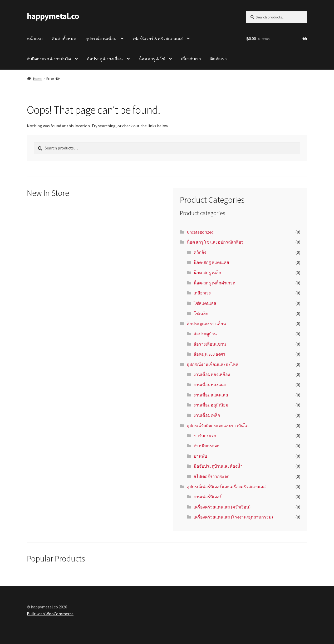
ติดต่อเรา (218, 59)
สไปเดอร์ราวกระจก (212, 476)
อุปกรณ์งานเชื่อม (101, 38)
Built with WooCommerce (50, 614)
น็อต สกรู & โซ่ (152, 59)
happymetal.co (53, 16)
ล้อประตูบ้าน (205, 334)
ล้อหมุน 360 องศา (209, 354)
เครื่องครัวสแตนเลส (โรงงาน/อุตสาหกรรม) (233, 517)
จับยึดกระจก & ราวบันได (49, 59)
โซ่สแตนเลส (205, 303)
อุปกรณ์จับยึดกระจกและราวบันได (218, 425)
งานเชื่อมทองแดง (210, 385)
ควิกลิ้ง (200, 252)
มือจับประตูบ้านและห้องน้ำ (218, 466)
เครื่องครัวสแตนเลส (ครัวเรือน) (222, 507)
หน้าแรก (35, 38)
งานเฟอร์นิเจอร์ (208, 497)
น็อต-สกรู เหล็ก (207, 273)
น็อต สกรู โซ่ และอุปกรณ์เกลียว (215, 242)
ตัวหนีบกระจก (207, 446)
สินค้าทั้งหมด (64, 38)
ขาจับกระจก (205, 435)
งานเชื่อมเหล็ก (207, 415)
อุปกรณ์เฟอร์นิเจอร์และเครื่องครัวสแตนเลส (226, 487)
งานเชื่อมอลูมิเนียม (211, 405)
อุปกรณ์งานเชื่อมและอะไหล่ (213, 364)
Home (38, 79)
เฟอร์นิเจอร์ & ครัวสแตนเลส (158, 38)
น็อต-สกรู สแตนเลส (211, 262)
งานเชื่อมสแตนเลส (211, 395)
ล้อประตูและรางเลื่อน (206, 323)
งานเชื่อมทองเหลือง (212, 374)
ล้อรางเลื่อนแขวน (210, 344)
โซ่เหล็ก (201, 313)
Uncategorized (200, 232)
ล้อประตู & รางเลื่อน (105, 59)
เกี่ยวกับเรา (191, 59)
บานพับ (200, 456)
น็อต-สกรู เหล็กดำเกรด (214, 283)
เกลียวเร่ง (202, 293)
